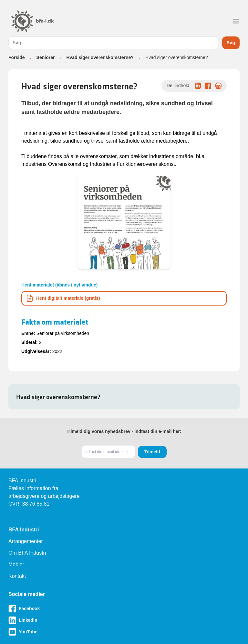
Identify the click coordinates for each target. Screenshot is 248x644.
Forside (17, 57)
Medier (16, 564)
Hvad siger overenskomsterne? (100, 57)
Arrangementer (26, 541)
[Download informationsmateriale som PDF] (124, 298)
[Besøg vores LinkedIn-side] (124, 620)
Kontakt (17, 576)
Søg (231, 43)
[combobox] (113, 43)
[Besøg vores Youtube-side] (124, 632)
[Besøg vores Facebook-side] (124, 609)
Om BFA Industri (27, 553)
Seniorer (46, 57)
